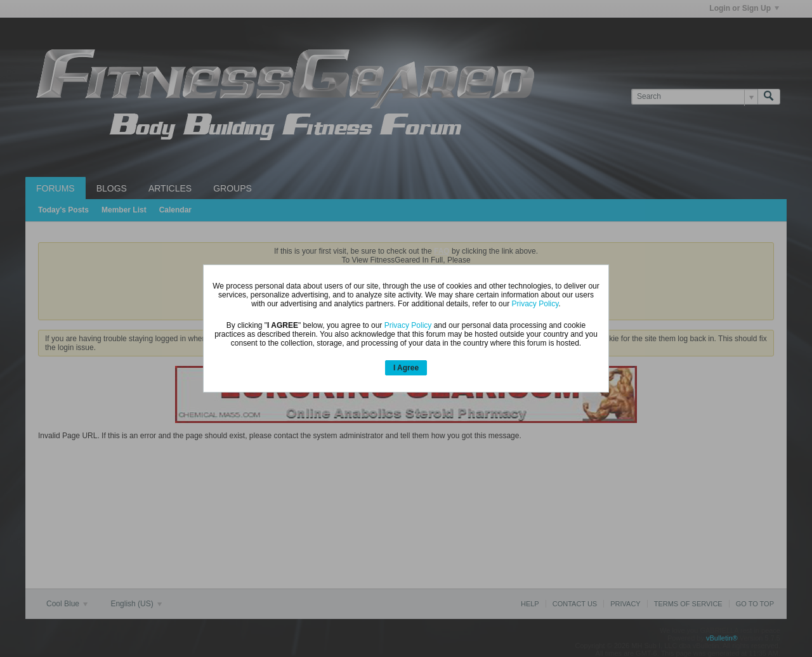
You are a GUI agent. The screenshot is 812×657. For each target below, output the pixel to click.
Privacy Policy (535, 304)
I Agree (406, 368)
